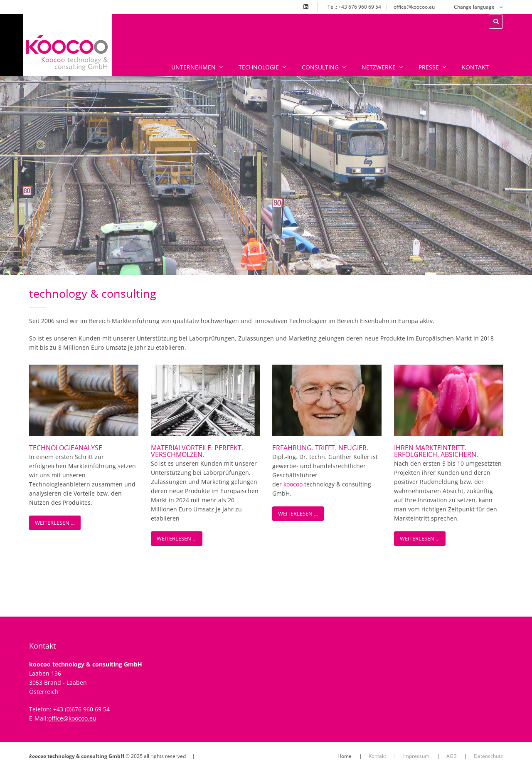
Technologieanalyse (66, 448)
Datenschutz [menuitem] (488, 756)
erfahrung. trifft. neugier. (320, 448)
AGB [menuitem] (452, 756)
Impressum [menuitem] (416, 756)
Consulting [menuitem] (306, 67)
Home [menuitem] (345, 756)
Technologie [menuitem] (245, 67)
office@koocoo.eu (414, 7)
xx (117, 44)
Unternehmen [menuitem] (180, 67)
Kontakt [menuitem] (458, 67)
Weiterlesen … (55, 523)
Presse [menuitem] (415, 67)
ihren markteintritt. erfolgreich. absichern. (436, 451)
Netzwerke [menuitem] (365, 67)
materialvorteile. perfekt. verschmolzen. (197, 451)
